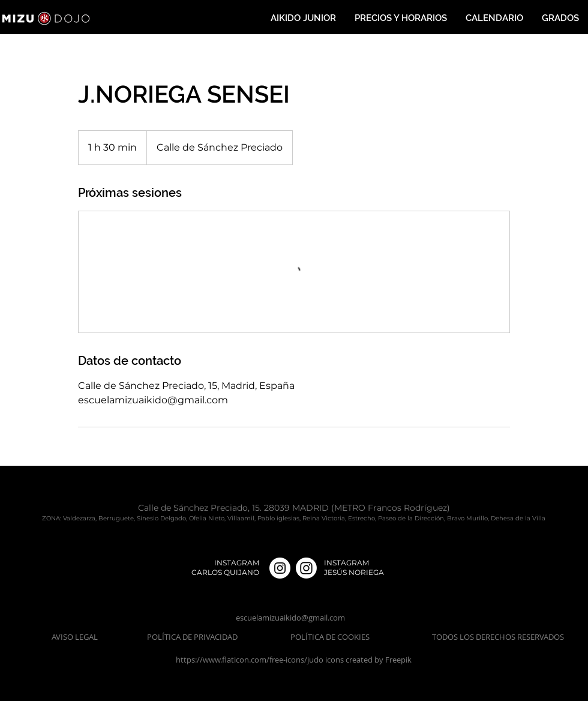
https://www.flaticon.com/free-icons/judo (250, 660)
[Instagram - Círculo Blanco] (280, 568)
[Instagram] (306, 568)
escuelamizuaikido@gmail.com (290, 618)
